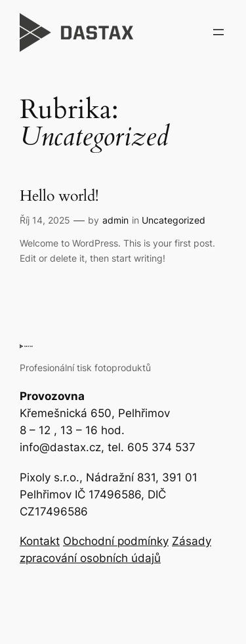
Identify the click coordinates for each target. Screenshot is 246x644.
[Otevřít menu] (218, 32)
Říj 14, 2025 (45, 220)
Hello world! (59, 196)
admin (115, 220)
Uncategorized (174, 220)
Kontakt (40, 541)
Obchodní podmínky (116, 541)
